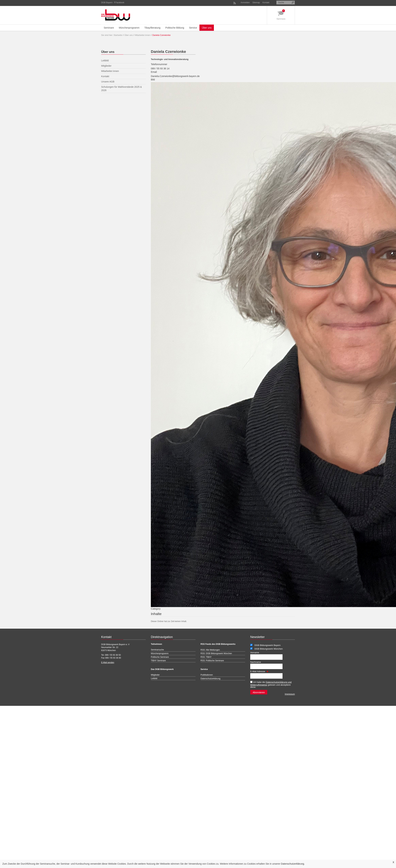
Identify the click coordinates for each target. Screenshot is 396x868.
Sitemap (256, 3)
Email (154, 72)
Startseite (118, 35)
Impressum (290, 694)
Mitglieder (155, 675)
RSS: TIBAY (206, 657)
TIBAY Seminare (158, 661)
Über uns (207, 28)
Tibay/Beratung (152, 28)
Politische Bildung (175, 28)
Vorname (255, 653)
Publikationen (207, 675)
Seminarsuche (157, 650)
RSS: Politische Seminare (212, 661)
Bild (153, 80)
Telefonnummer (159, 64)
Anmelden (245, 3)
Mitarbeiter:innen (142, 35)
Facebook (120, 3)
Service (193, 28)
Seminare (109, 28)
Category (156, 609)
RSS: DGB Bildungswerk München (216, 653)
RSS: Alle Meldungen (210, 650)
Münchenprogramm (129, 28)
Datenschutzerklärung (293, 864)
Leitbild (154, 678)
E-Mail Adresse (259, 671)
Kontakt (266, 3)
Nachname (256, 662)
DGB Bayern (107, 3)
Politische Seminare (160, 657)
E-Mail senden (108, 662)
